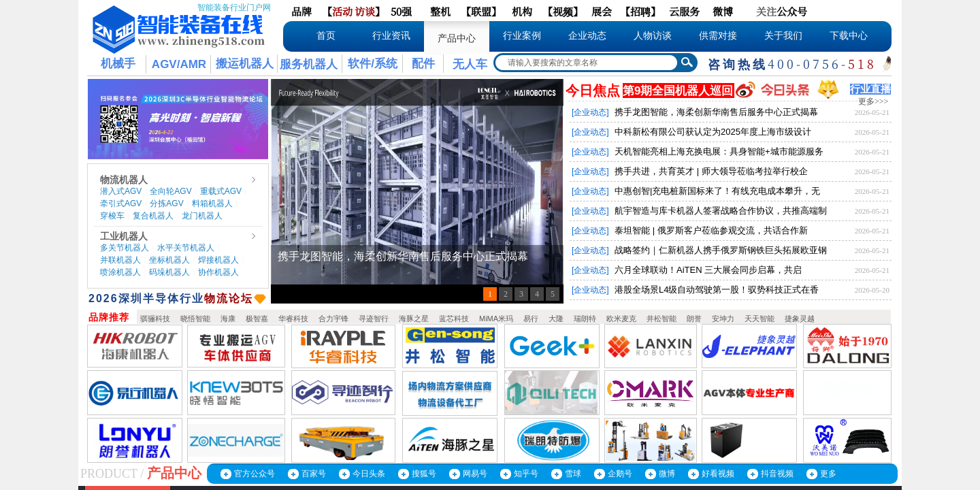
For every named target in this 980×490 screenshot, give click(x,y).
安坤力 (723, 318)
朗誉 (694, 318)
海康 (228, 318)
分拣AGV (166, 203)
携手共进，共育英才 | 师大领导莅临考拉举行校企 (711, 171)
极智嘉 (257, 318)
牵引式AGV (121, 203)
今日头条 (369, 474)
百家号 (314, 474)
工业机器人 (124, 236)
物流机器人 (124, 180)
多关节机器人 (125, 248)
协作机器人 (218, 272)
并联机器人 (120, 260)
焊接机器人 (218, 260)
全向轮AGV (170, 191)
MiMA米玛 (496, 318)
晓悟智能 (195, 318)
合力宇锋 (333, 318)
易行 (531, 318)
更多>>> (873, 101)
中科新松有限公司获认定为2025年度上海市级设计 (713, 132)
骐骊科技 (155, 318)
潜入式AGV (121, 191)
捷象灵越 (800, 318)
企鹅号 (620, 474)
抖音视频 (777, 474)
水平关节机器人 (186, 248)
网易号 (475, 474)
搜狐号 (424, 474)
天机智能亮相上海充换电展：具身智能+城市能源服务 (719, 151)
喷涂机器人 (120, 272)
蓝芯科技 (454, 318)
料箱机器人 (212, 203)
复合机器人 (153, 216)
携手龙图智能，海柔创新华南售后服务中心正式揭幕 (716, 112)
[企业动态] (590, 112)
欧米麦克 (621, 318)
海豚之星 (414, 318)
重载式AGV (221, 191)
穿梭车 (112, 216)
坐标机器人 (169, 260)
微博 (667, 474)
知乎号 (526, 474)
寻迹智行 (374, 318)
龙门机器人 (202, 216)
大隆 (556, 318)
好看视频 (718, 474)
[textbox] (587, 63)
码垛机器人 (169, 272)
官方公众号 (255, 474)
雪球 (573, 474)
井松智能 (661, 318)
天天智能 (759, 318)
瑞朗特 (585, 318)
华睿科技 (293, 318)
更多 (828, 474)
